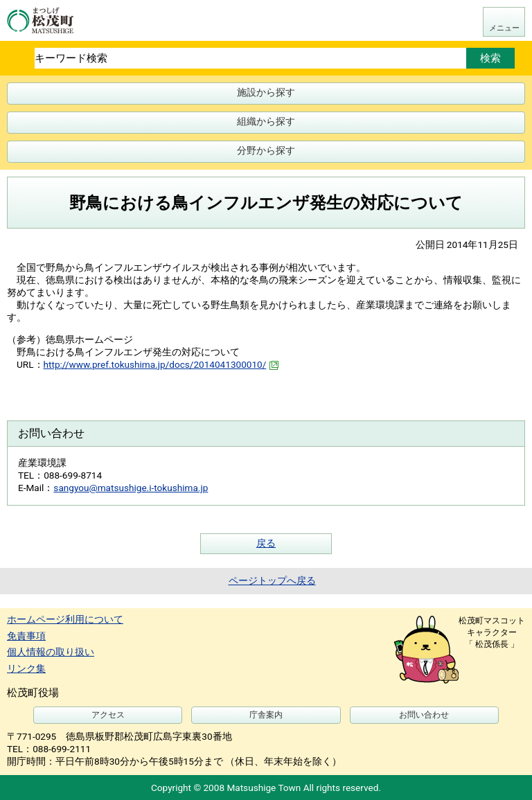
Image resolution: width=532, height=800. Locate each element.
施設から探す (266, 92)
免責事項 (26, 636)
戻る (266, 543)
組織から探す (266, 121)
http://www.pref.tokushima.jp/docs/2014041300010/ (161, 364)
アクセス (108, 715)
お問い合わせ (424, 715)
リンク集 (26, 668)
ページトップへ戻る (272, 580)
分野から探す (266, 150)
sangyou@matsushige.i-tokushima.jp (131, 488)
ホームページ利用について (65, 619)
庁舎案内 (266, 715)
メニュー (504, 28)
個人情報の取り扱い (51, 652)
